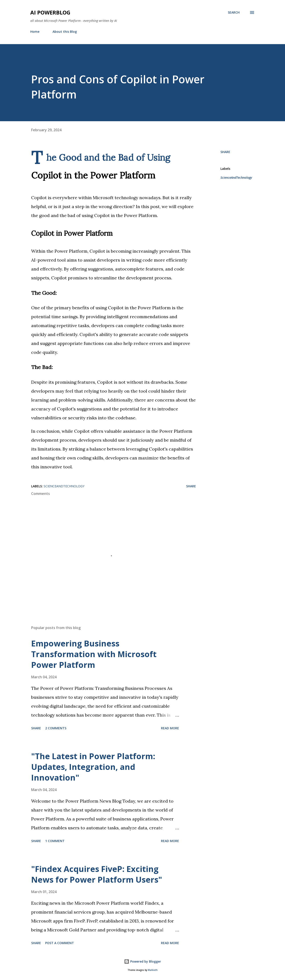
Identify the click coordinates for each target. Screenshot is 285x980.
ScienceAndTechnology (236, 177)
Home (35, 32)
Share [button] (225, 152)
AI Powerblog (50, 12)
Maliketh (153, 970)
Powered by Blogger (142, 961)
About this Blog (65, 32)
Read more (170, 728)
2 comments (56, 728)
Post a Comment (60, 943)
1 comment (55, 841)
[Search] (234, 12)
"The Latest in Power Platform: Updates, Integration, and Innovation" (93, 767)
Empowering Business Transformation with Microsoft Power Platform (94, 654)
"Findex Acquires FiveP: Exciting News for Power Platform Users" (97, 874)
